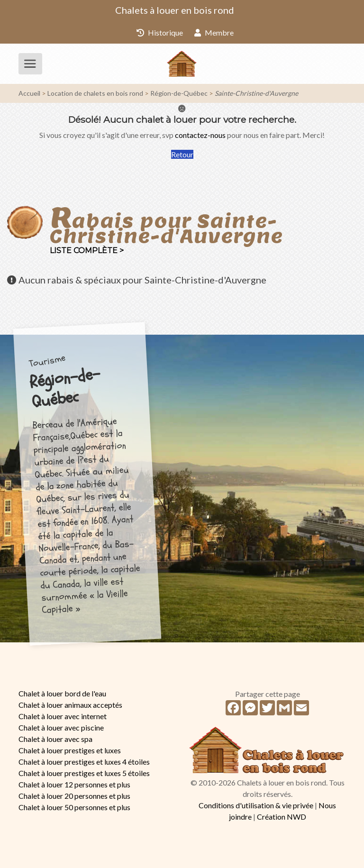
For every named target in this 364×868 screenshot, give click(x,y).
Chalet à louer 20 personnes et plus (74, 796)
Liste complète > (87, 251)
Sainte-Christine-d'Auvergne (256, 93)
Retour (182, 154)
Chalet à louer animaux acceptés (70, 705)
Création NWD (282, 817)
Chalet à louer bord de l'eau (62, 693)
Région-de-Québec (179, 93)
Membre (214, 32)
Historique (160, 32)
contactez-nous (200, 135)
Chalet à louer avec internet (63, 716)
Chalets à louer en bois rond (175, 10)
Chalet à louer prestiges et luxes (70, 750)
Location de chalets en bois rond (95, 93)
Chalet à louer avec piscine (61, 727)
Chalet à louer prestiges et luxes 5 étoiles (84, 773)
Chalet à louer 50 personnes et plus (74, 807)
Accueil (29, 93)
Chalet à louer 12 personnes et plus (74, 784)
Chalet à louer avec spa (55, 739)
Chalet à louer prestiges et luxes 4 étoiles (84, 762)
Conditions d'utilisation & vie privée (256, 805)
